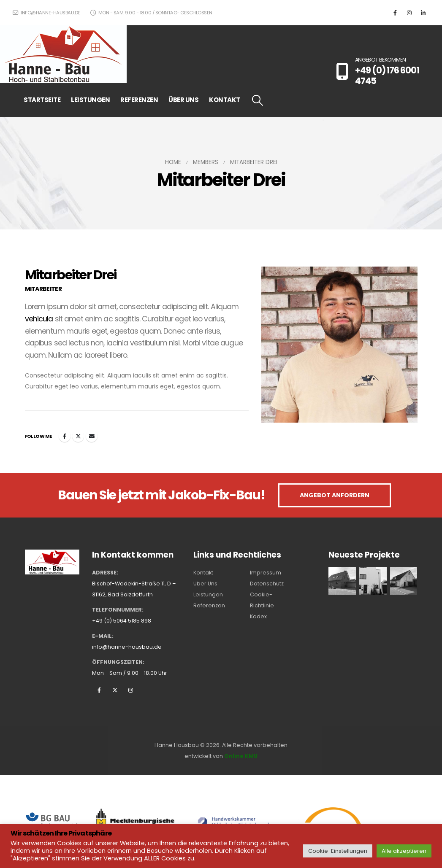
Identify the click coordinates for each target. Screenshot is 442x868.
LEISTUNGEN (90, 100)
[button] (258, 100)
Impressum (266, 573)
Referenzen (209, 605)
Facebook (65, 436)
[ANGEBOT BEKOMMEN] (383, 71)
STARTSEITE (42, 100)
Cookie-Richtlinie (262, 600)
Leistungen (208, 594)
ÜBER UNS (183, 100)
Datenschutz (267, 584)
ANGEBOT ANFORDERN (335, 495)
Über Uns (205, 584)
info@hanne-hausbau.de (46, 13)
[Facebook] (395, 13)
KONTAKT (225, 100)
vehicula (39, 319)
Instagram (130, 690)
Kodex (258, 616)
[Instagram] (409, 13)
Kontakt (203, 573)
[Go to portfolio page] (342, 581)
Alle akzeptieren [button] (404, 851)
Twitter (78, 436)
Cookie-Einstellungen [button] (338, 851)
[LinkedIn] (423, 13)
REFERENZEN (139, 100)
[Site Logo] (63, 54)
